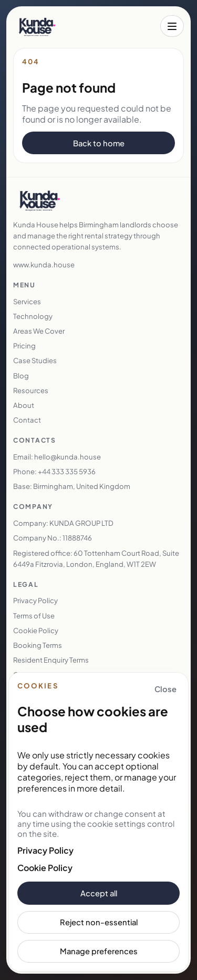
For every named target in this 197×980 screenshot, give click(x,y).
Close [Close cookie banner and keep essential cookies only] (165, 689)
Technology (33, 316)
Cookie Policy (45, 868)
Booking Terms (38, 645)
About (24, 405)
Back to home (99, 143)
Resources (31, 390)
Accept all (99, 893)
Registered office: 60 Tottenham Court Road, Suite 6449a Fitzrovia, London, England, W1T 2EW (96, 558)
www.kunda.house (44, 264)
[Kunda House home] (37, 26)
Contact (27, 420)
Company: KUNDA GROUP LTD (63, 523)
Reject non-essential (99, 922)
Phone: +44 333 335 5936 (54, 471)
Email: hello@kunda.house (57, 457)
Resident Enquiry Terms (51, 660)
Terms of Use (34, 616)
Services (27, 301)
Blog (21, 376)
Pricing (24, 346)
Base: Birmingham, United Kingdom (72, 486)
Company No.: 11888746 (53, 538)
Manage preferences (99, 951)
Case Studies (35, 360)
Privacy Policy (45, 850)
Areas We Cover (39, 331)
